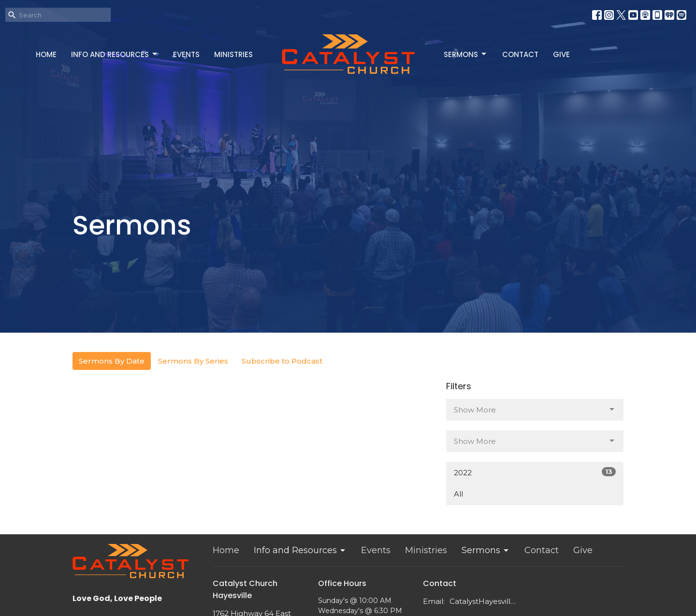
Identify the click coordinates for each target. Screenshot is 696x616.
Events (186, 54)
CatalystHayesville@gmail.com (484, 601)
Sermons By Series (193, 361)
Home (46, 54)
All (458, 494)
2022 (535, 472)
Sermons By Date (112, 361)
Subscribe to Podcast (282, 361)
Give (561, 54)
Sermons (466, 54)
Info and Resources (115, 54)
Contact (520, 54)
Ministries (233, 54)
